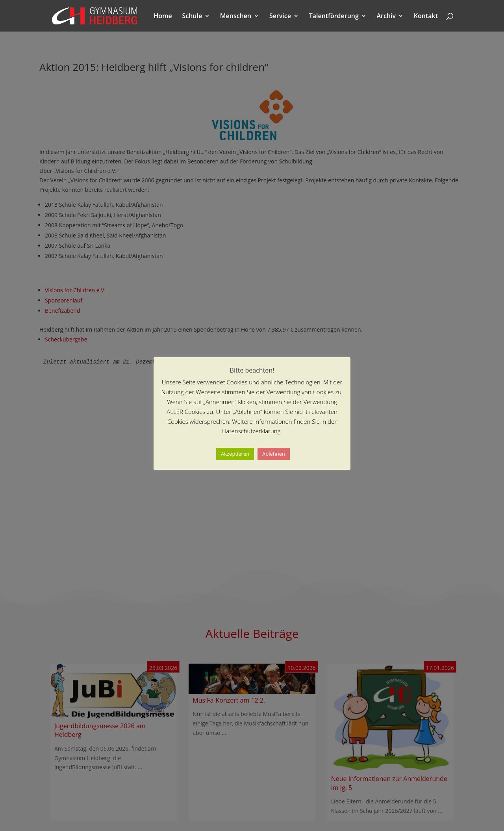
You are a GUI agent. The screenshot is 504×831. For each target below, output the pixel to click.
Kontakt (426, 17)
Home (163, 17)
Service (280, 17)
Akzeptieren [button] (235, 454)
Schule (192, 17)
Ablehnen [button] (274, 454)
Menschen (236, 17)
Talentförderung (334, 17)
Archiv (386, 17)
